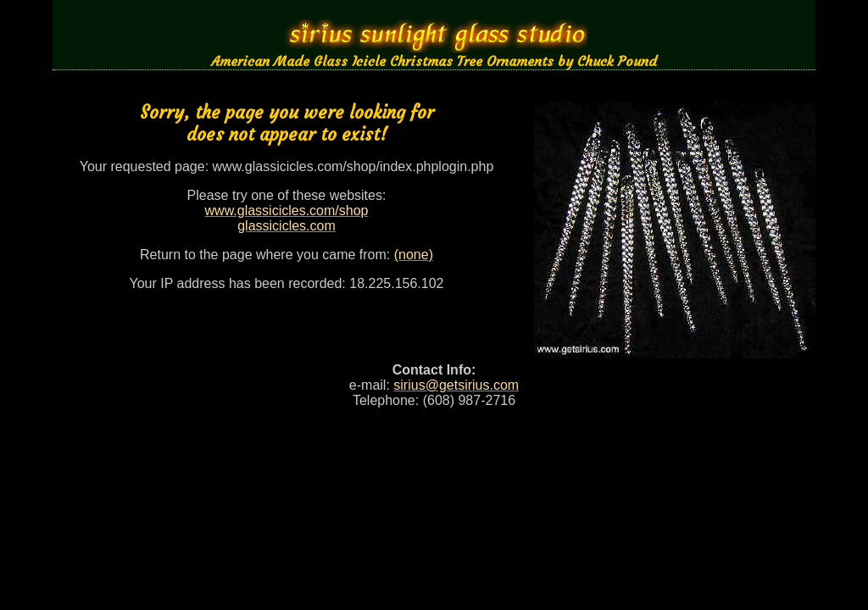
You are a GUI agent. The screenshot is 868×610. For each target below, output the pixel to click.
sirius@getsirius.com (456, 385)
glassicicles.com (287, 226)
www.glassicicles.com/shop (287, 211)
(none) (414, 255)
